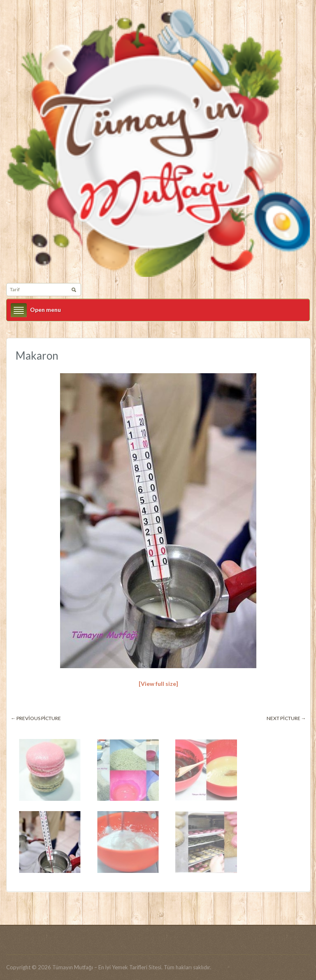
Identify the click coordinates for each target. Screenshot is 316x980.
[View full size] (158, 684)
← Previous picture (36, 718)
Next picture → (286, 718)
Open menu (45, 310)
